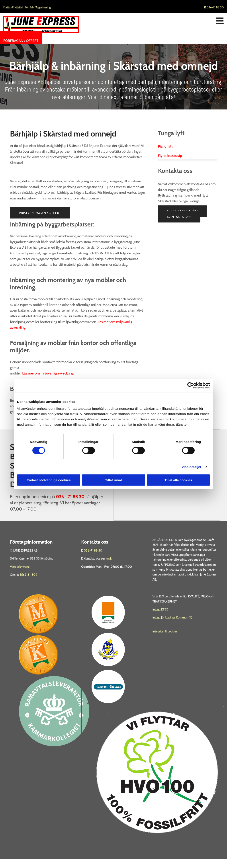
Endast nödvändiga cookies (49, 480)
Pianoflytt (165, 146)
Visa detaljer (191, 467)
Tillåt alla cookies (178, 480)
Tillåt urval (114, 480)
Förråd (29, 7)
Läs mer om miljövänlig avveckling (48, 373)
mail (109, 558)
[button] (21, 41)
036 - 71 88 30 (70, 497)
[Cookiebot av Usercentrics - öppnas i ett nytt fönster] (191, 385)
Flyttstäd (18, 7)
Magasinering (43, 7)
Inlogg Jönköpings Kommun (172, 617)
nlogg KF (159, 609)
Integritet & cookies (165, 631)
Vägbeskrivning (20, 567)
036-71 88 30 (214, 7)
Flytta (7, 7)
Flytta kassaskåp (170, 156)
